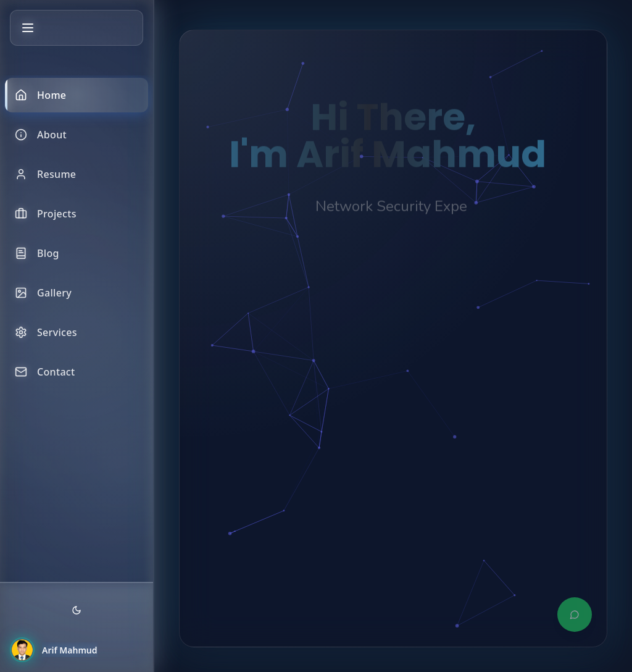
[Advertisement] (393, 466)
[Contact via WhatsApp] (575, 615)
